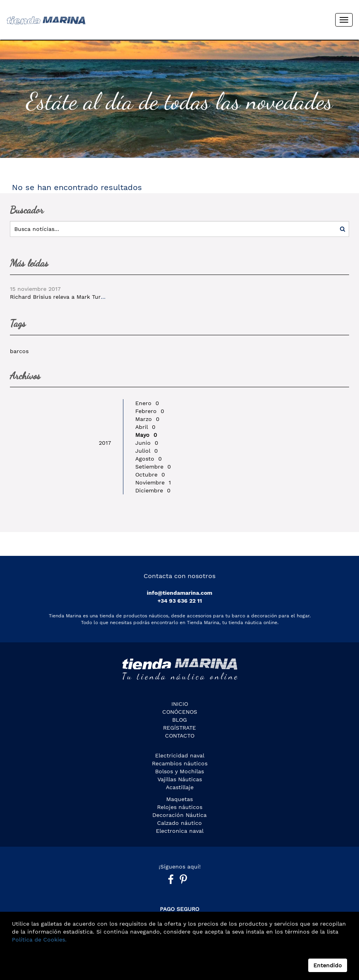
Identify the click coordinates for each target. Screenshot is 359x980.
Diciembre (153, 490)
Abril (145, 427)
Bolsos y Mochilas (179, 771)
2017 (105, 443)
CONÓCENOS (180, 712)
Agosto (149, 459)
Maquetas (179, 799)
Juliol (147, 451)
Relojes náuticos (180, 807)
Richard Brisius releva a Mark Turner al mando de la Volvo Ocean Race (107, 297)
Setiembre (153, 467)
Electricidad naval (180, 755)
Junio (147, 443)
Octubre (150, 475)
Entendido (328, 965)
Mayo (146, 435)
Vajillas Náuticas (180, 779)
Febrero (150, 411)
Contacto (180, 736)
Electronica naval (180, 831)
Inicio (180, 704)
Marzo (147, 419)
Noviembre (153, 482)
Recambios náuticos (180, 763)
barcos (19, 351)
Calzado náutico (179, 823)
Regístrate (179, 728)
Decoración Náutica (179, 815)
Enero (147, 403)
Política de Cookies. (39, 940)
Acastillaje (180, 787)
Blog (179, 720)
